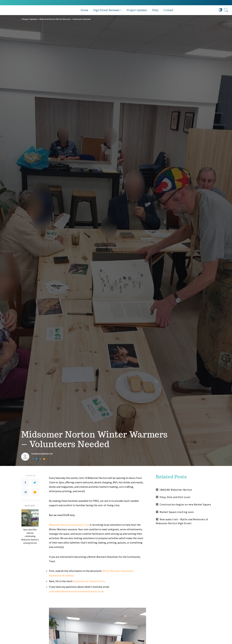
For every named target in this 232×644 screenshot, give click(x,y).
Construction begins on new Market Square (185, 504)
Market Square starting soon (177, 512)
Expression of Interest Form (89, 581)
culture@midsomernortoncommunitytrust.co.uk (76, 591)
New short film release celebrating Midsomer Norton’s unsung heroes (30, 536)
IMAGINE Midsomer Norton (176, 490)
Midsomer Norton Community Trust (69, 525)
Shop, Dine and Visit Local (175, 497)
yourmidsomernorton (42, 454)
